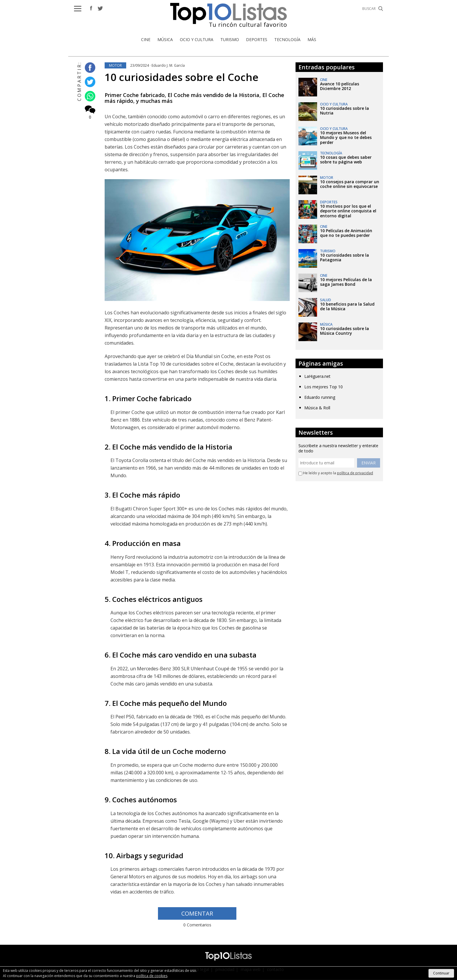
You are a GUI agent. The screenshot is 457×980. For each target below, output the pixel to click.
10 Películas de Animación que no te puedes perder (346, 233)
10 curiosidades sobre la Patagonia (344, 258)
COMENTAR (197, 914)
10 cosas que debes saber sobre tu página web (346, 160)
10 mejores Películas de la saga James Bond (346, 282)
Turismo (230, 39)
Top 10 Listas (228, 15)
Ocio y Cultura (197, 39)
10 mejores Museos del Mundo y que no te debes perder (346, 138)
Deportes (257, 39)
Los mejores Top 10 (324, 387)
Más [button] (312, 39)
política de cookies (152, 976)
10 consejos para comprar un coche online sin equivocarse (350, 184)
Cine (146, 39)
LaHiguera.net (317, 376)
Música (165, 39)
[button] (78, 9)
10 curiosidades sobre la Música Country (344, 331)
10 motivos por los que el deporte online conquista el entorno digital (348, 211)
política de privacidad (355, 473)
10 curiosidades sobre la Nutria (344, 111)
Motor (115, 65)
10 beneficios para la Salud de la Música (347, 307)
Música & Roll (317, 408)
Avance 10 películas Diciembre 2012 (340, 86)
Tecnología (287, 39)
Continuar (441, 973)
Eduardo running (320, 397)
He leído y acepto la (336, 473)
